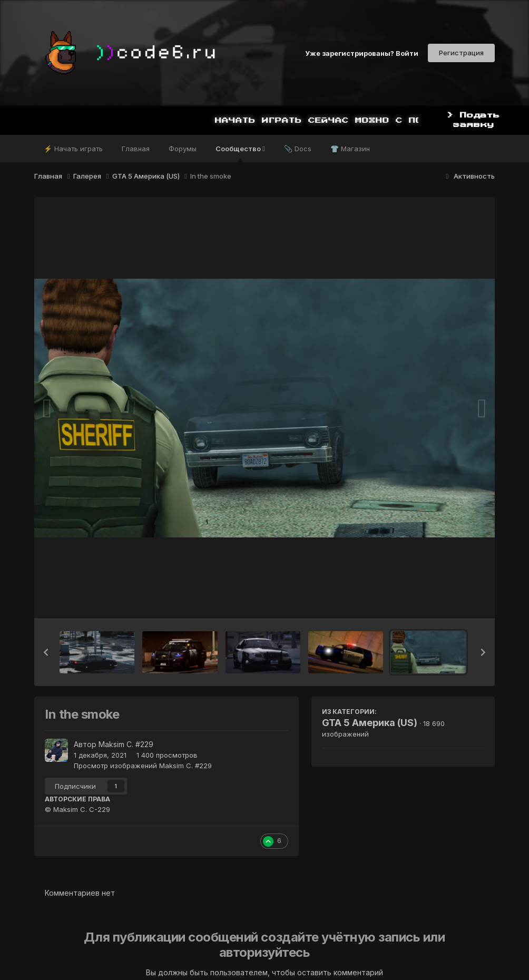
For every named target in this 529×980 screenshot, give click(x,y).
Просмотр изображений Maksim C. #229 (143, 766)
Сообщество (240, 153)
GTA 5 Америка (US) (370, 723)
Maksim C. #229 (126, 744)
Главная (136, 149)
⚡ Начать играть (73, 149)
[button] (46, 652)
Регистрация (461, 53)
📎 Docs (298, 149)
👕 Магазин (350, 149)
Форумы (183, 149)
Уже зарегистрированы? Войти (362, 53)
